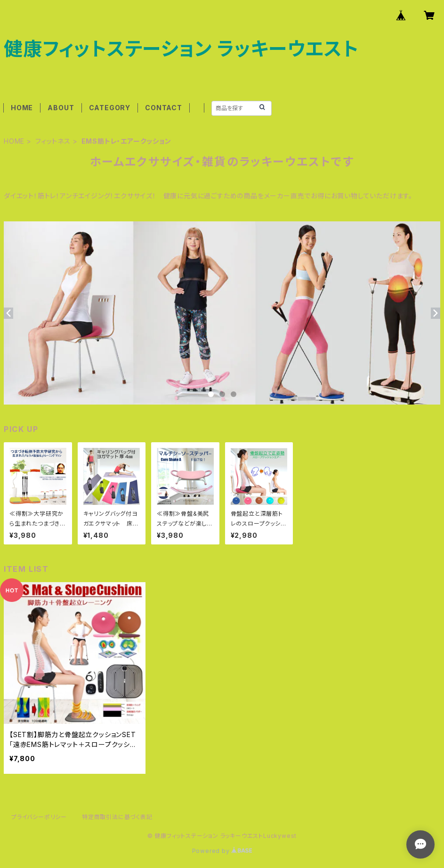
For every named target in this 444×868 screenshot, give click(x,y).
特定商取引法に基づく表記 (117, 817)
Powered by (222, 851)
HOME (22, 108)
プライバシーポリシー (39, 817)
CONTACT (164, 108)
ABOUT (61, 108)
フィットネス (53, 141)
